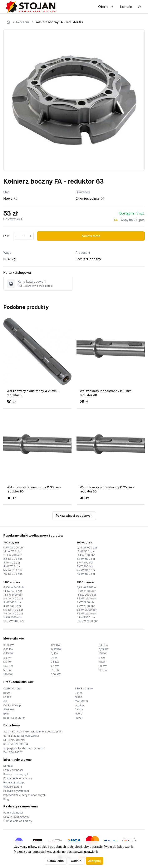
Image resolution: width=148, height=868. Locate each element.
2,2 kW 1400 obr (13, 598)
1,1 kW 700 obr (12, 551)
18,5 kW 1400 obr (14, 621)
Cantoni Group (12, 705)
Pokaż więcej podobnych (74, 516)
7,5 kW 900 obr (86, 574)
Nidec (78, 697)
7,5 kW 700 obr (13, 574)
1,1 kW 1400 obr (13, 591)
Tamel (79, 693)
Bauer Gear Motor (14, 718)
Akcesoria (23, 22)
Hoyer (79, 718)
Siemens (9, 709)
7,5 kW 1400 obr (13, 614)
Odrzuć (76, 861)
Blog (6, 799)
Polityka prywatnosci (16, 791)
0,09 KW (9, 645)
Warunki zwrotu (13, 787)
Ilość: (7, 236)
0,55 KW (104, 649)
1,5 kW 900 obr (86, 555)
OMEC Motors (12, 688)
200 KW (56, 674)
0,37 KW (56, 649)
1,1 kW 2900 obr (86, 591)
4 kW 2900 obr (86, 606)
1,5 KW (103, 653)
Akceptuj (95, 861)
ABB (6, 701)
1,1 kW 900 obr (85, 551)
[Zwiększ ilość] (30, 236)
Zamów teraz (91, 236)
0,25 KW (8, 649)
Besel (7, 693)
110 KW (103, 670)
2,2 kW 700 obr (13, 559)
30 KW (103, 666)
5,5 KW (8, 662)
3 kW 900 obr (85, 563)
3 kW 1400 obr (12, 602)
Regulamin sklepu (14, 782)
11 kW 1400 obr (12, 617)
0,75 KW (8, 653)
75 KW (55, 670)
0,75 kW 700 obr (14, 548)
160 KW (8, 674)
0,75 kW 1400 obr (14, 587)
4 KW (102, 658)
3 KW (54, 658)
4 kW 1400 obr (12, 606)
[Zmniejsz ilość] (17, 236)
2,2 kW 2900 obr (87, 598)
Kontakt (8, 766)
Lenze (7, 697)
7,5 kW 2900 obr (87, 614)
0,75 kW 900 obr (87, 548)
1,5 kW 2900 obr (86, 595)
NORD (79, 714)
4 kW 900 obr (85, 566)
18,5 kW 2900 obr (87, 621)
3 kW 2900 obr (86, 602)
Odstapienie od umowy (18, 778)
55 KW (7, 670)
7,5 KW (55, 662)
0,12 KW (56, 645)
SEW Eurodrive (84, 688)
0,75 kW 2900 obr (87, 587)
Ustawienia (56, 861)
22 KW (55, 666)
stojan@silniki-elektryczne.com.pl (24, 748)
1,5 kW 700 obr (12, 555)
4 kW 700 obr (12, 566)
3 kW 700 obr (12, 563)
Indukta (79, 705)
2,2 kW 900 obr (86, 559)
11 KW (102, 662)
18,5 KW (8, 666)
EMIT (6, 714)
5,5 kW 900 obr (86, 570)
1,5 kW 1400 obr (13, 595)
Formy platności (13, 813)
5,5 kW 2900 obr (87, 610)
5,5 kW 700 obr (13, 570)
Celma (79, 709)
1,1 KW (55, 653)
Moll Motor (81, 701)
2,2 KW (8, 658)
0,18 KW (103, 645)
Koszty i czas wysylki (16, 774)
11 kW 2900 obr (86, 617)
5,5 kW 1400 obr (13, 610)
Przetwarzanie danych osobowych (24, 795)
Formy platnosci (13, 770)
